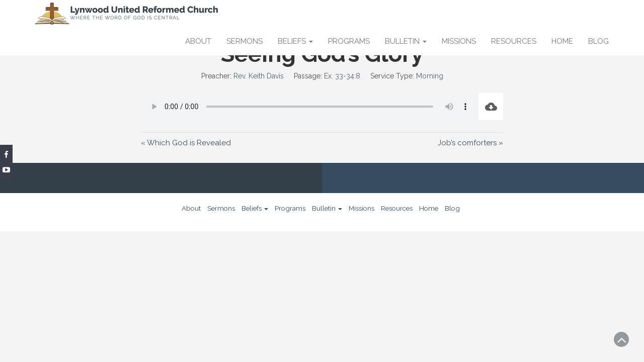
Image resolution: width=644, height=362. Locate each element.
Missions (459, 41)
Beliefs (295, 41)
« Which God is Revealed (186, 143)
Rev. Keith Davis (259, 76)
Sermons (245, 41)
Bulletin (406, 41)
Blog (598, 41)
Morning (430, 76)
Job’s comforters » (470, 143)
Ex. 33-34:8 (342, 76)
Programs (349, 41)
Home (562, 41)
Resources (514, 41)
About (198, 41)
